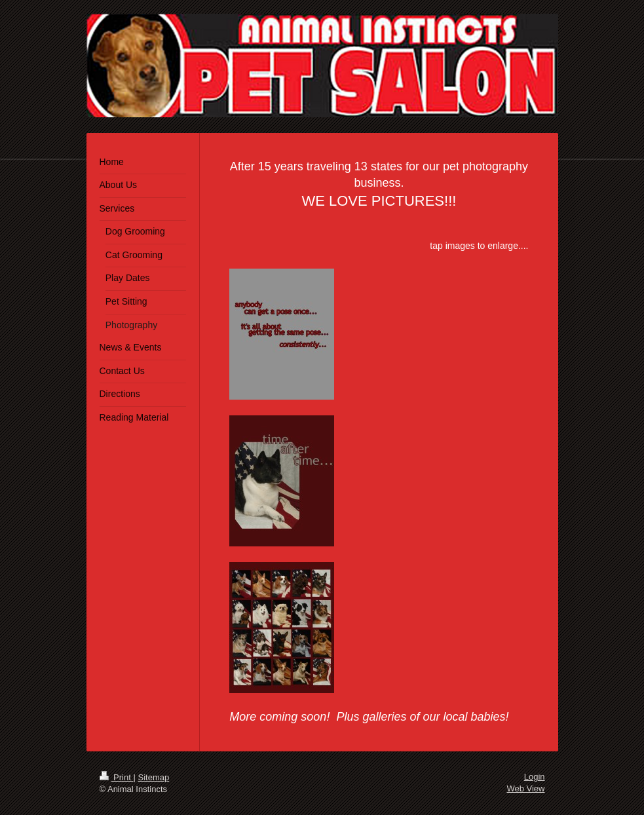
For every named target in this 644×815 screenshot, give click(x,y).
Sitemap (153, 777)
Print (117, 777)
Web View (525, 788)
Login (535, 777)
